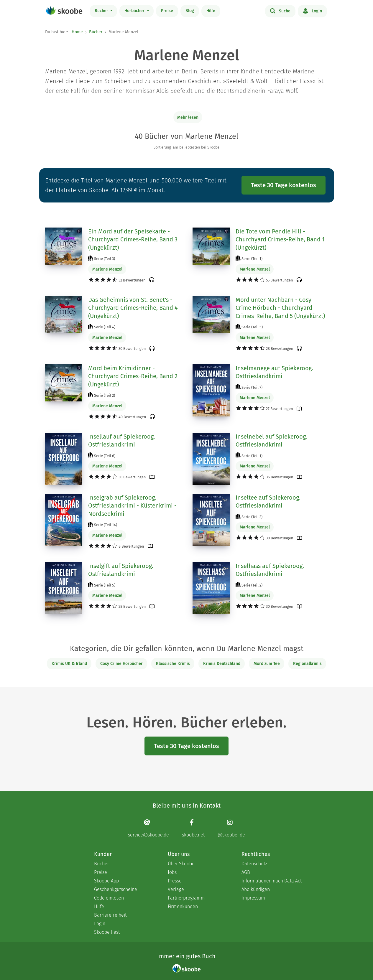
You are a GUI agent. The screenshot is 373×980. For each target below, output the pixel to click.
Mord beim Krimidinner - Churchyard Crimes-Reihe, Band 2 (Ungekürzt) (133, 376)
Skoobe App (106, 881)
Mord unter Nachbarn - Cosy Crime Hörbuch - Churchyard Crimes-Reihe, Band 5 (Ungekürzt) (280, 308)
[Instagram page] (231, 828)
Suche (280, 11)
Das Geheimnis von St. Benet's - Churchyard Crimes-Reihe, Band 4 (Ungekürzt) (133, 308)
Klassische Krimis (173, 664)
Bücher (102, 11)
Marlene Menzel (107, 269)
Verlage (176, 889)
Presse (175, 881)
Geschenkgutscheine (116, 889)
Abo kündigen (256, 889)
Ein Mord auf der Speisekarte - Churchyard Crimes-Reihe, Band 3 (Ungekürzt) (133, 239)
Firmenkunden (183, 906)
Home (77, 32)
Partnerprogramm (186, 898)
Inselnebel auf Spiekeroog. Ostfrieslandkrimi (271, 441)
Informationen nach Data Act (272, 881)
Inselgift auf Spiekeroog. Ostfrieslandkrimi (121, 570)
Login (312, 11)
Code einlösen (109, 898)
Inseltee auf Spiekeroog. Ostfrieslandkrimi (268, 502)
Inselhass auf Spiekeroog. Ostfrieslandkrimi (270, 570)
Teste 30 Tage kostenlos (284, 185)
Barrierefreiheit (110, 915)
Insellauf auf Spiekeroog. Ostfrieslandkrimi (122, 441)
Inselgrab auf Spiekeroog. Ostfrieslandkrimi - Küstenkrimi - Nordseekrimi (132, 506)
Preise (167, 11)
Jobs (172, 872)
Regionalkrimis (307, 664)
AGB (246, 872)
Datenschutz (254, 864)
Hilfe (211, 11)
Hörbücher (135, 11)
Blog (190, 11)
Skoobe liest (107, 932)
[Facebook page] (193, 828)
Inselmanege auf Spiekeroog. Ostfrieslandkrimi (274, 372)
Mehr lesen (188, 117)
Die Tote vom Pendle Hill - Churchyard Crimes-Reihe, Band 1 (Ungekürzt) (280, 239)
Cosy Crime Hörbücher (121, 664)
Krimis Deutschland (222, 664)
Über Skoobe (181, 864)
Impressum (253, 898)
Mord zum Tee (267, 664)
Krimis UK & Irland (69, 664)
